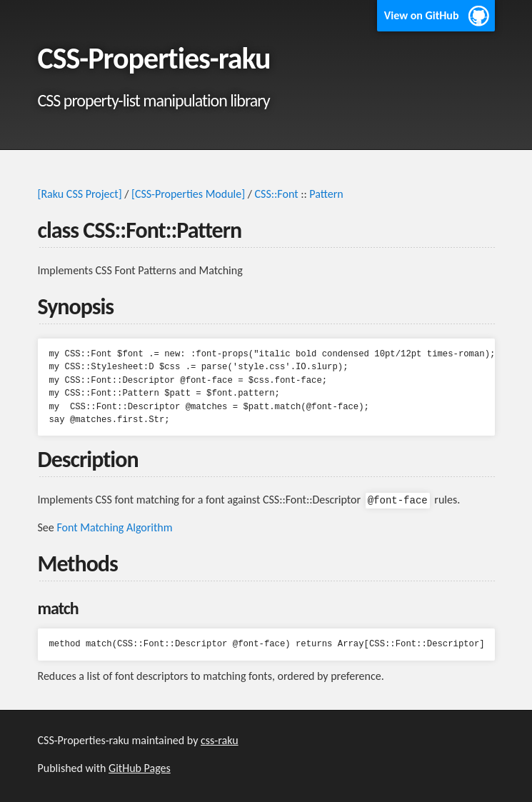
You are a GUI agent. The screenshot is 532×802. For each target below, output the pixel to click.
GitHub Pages (140, 768)
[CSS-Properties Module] (188, 194)
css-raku (220, 740)
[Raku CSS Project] (80, 194)
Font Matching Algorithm (114, 527)
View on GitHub (422, 15)
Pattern (326, 194)
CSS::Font (277, 194)
